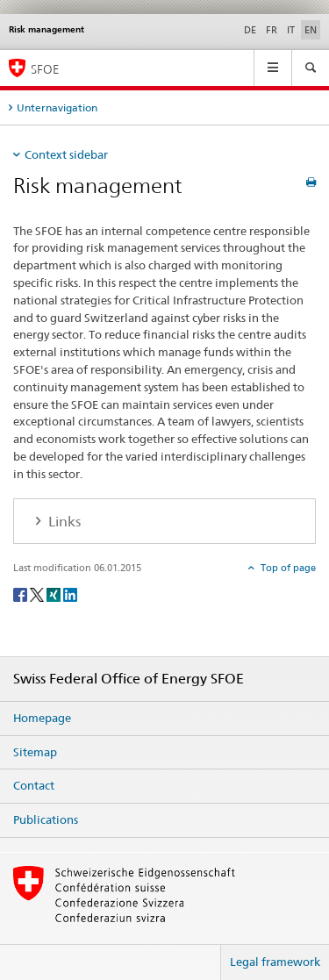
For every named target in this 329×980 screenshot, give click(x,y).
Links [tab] (63, 522)
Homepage (42, 718)
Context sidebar (66, 154)
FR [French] (272, 30)
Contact (34, 785)
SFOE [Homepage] (45, 69)
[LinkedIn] (70, 594)
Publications (46, 819)
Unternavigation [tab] (57, 107)
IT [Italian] (291, 30)
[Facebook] (21, 594)
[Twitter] (38, 594)
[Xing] (55, 594)
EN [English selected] (311, 30)
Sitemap (35, 752)
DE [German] (250, 30)
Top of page (287, 568)
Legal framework (275, 962)
